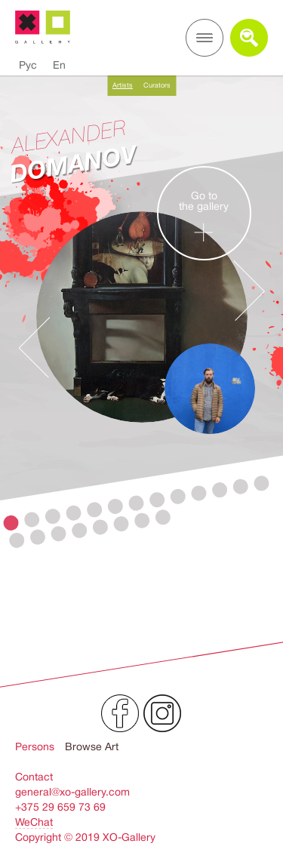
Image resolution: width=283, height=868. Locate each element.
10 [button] (199, 493)
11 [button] (220, 490)
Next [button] (249, 291)
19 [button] (121, 524)
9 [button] (178, 496)
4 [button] (74, 513)
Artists (123, 85)
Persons (35, 746)
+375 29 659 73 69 (60, 807)
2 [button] (32, 520)
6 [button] (115, 507)
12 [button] (240, 486)
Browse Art (92, 746)
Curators (157, 85)
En (59, 65)
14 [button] (17, 540)
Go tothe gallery (204, 220)
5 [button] (95, 510)
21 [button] (163, 517)
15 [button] (37, 537)
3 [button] (52, 517)
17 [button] (80, 530)
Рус (28, 65)
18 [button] (100, 527)
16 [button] (58, 534)
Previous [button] (34, 347)
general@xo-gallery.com (72, 792)
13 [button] (261, 483)
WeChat (34, 822)
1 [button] (11, 523)
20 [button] (142, 520)
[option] (141, 355)
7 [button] (136, 503)
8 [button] (157, 500)
